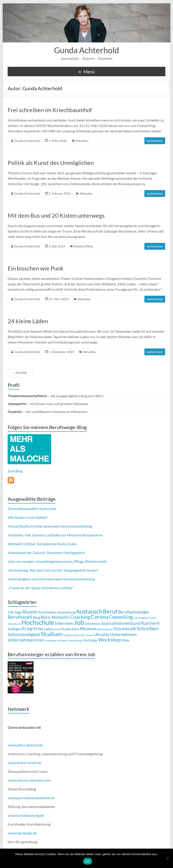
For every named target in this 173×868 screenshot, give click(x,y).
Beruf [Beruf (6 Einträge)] (110, 611)
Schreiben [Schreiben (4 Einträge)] (147, 628)
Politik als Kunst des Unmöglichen (51, 163)
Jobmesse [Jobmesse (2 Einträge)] (92, 623)
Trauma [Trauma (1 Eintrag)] (89, 635)
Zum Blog (15, 471)
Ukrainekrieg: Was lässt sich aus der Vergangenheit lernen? (53, 570)
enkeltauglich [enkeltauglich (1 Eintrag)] (141, 618)
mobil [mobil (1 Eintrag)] (57, 629)
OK (88, 861)
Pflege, (79, 561)
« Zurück (20, 372)
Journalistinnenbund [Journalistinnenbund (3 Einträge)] (121, 623)
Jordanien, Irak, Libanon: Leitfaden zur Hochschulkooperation (55, 535)
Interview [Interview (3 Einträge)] (64, 623)
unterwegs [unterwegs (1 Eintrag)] (51, 641)
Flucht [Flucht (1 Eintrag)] (152, 618)
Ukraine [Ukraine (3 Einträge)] (102, 634)
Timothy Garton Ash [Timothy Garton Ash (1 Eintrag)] (74, 635)
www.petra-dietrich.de (25, 745)
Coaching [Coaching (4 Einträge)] (80, 617)
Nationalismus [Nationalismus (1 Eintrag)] (105, 629)
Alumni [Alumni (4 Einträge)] (30, 612)
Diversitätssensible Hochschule (32, 509)
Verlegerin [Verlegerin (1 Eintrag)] (63, 641)
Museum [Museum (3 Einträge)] (88, 629)
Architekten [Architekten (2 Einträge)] (48, 612)
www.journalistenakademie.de (31, 798)
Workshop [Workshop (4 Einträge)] (110, 640)
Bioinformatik (96, 561)
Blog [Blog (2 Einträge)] (37, 617)
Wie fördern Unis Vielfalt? (28, 517)
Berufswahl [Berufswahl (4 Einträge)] (20, 617)
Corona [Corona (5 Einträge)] (99, 617)
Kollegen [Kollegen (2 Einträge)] (15, 629)
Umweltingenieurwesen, (54, 561)
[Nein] (167, 858)
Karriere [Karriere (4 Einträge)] (150, 623)
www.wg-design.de (22, 833)
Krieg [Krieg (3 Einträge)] (27, 629)
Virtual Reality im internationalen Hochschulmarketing (50, 526)
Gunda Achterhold (86, 50)
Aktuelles (82, 141)
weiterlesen (155, 141)
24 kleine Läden (28, 321)
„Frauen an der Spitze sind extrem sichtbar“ (41, 588)
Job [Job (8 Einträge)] (79, 622)
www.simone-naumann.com (29, 780)
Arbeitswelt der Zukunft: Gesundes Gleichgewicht (46, 553)
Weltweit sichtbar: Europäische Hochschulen (42, 544)
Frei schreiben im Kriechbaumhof (50, 110)
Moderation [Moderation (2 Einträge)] (70, 629)
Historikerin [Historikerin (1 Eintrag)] (14, 624)
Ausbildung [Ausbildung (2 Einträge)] (66, 612)
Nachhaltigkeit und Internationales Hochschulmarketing (51, 579)
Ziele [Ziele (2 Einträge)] (125, 640)
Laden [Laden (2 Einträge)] (48, 629)
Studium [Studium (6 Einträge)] (51, 634)
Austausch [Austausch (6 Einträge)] (89, 611)
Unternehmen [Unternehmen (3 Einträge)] (123, 634)
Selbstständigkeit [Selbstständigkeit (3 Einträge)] (24, 634)
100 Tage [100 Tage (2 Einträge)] (15, 612)
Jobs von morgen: (21, 561)
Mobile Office (83, 246)
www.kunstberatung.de (26, 815)
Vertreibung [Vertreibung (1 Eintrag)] (76, 641)
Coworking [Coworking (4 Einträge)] (121, 617)
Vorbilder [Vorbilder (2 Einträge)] (90, 640)
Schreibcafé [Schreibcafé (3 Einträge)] (125, 629)
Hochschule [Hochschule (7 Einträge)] (38, 622)
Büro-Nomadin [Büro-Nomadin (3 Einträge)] (55, 617)
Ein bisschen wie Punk (36, 268)
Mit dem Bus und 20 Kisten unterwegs (56, 215)
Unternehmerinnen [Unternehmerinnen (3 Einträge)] (26, 640)
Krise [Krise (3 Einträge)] (38, 629)
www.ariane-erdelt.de (24, 763)
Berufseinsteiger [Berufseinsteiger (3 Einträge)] (134, 612)
